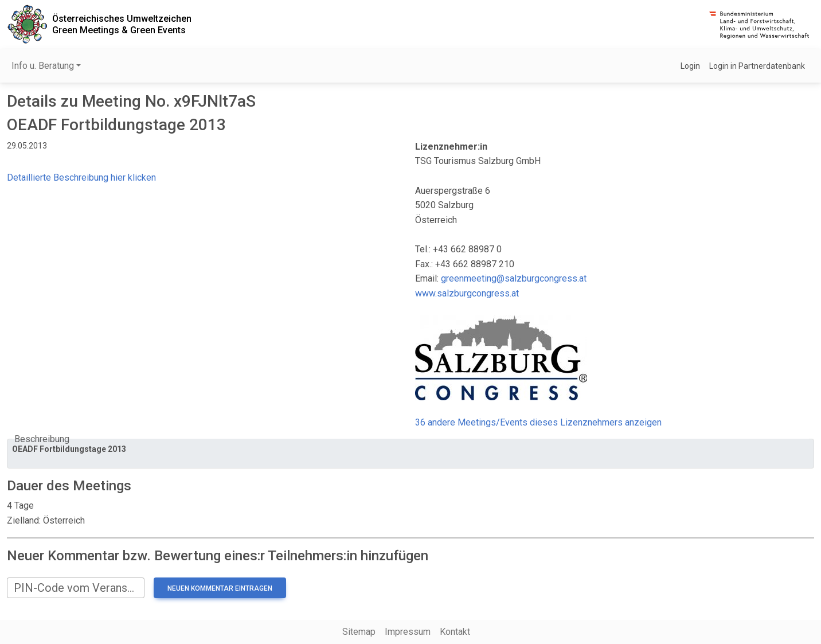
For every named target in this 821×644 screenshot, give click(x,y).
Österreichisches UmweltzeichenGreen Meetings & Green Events (122, 24)
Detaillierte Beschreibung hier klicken (81, 177)
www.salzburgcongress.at (467, 293)
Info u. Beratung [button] (43, 66)
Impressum (408, 632)
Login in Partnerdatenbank (757, 66)
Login (690, 66)
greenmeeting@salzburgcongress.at (514, 278)
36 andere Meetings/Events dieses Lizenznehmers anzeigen (538, 422)
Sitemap (359, 632)
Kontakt (455, 632)
